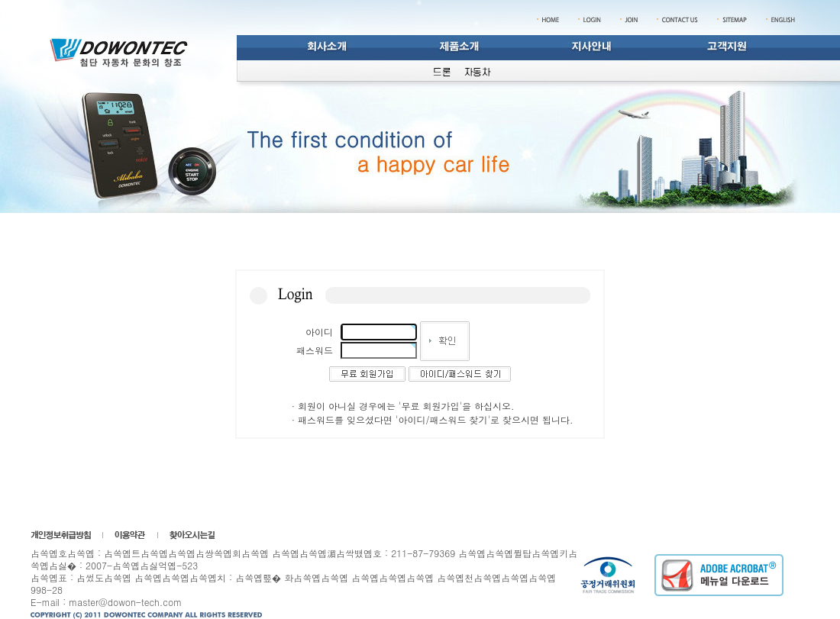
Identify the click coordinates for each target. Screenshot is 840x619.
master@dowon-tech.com (125, 602)
